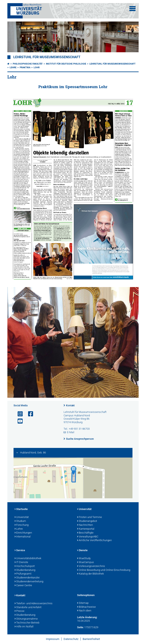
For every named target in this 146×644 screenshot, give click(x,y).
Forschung (22, 525)
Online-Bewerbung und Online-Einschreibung (104, 570)
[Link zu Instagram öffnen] (18, 414)
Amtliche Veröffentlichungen (94, 541)
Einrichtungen (23, 533)
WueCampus (86, 562)
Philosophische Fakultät (28, 64)
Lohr (37, 68)
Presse (19, 611)
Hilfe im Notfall (24, 627)
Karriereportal (86, 529)
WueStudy (84, 559)
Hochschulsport (25, 566)
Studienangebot (87, 521)
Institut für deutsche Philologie (66, 64)
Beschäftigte (85, 533)
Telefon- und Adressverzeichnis (34, 604)
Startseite (21, 509)
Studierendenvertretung (29, 582)
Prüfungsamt (23, 574)
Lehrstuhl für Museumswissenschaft (47, 57)
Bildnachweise (86, 607)
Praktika (25, 68)
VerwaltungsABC (88, 537)
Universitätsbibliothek (28, 559)
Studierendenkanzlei (27, 578)
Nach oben (84, 611)
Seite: (80, 627)
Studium (20, 521)
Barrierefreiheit (91, 639)
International (23, 537)
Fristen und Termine (90, 517)
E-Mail (71, 432)
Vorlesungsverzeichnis (91, 566)
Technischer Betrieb (27, 623)
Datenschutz (71, 639)
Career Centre (23, 586)
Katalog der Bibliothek (90, 574)
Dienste (82, 551)
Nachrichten (85, 525)
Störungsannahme (26, 619)
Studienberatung (25, 570)
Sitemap (83, 603)
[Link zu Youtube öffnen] (18, 421)
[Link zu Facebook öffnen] (29, 414)
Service (20, 551)
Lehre (13, 68)
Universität (22, 517)
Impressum (53, 639)
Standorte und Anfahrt (28, 608)
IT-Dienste (21, 562)
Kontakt (70, 405)
